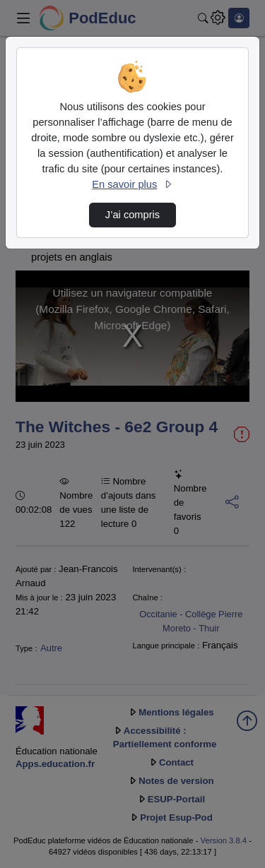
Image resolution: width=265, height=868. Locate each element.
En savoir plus (132, 184)
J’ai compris (132, 215)
